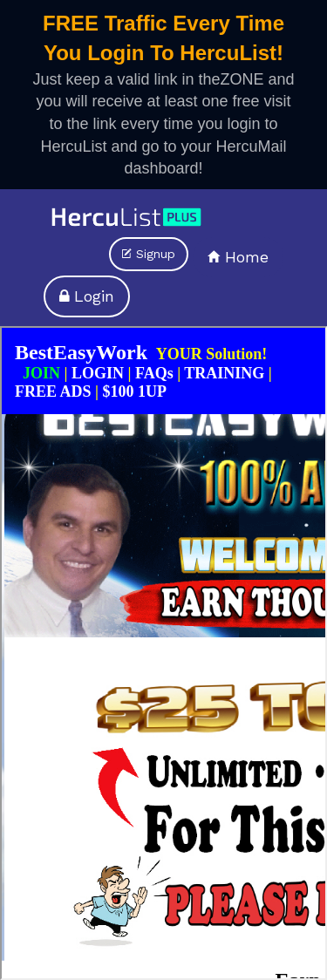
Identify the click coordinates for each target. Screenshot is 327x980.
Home (238, 257)
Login (87, 296)
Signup (149, 254)
